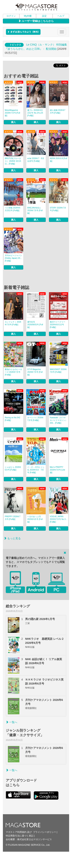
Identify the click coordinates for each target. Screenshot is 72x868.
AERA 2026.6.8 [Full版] (59, 160)
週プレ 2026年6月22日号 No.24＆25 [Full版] (35, 113)
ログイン (11, 16)
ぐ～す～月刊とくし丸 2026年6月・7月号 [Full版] (36, 470)
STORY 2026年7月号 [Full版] (58, 209)
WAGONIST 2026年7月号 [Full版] (58, 371)
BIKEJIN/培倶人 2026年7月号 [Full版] (35, 210)
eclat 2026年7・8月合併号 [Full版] (36, 160)
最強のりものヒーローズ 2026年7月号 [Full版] (13, 372)
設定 (44, 16)
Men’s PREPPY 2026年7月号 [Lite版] (58, 470)
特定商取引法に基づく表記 (20, 836)
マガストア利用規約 (16, 832)
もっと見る (12, 538)
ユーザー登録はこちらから (36, 21)
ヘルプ (61, 16)
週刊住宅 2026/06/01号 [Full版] (35, 325)
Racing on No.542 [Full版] (12, 419)
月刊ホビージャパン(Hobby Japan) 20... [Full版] (13, 258)
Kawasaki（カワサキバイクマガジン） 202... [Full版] (59, 420)
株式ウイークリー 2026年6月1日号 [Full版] (58, 325)
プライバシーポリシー (45, 832)
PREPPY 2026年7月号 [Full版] (13, 518)
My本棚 (28, 16)
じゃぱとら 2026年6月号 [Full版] (13, 468)
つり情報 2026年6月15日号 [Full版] (13, 209)
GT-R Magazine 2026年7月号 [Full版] (35, 372)
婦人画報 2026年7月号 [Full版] (58, 112)
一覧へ (12, 722)
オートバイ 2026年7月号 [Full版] (35, 419)
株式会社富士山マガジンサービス (35, 839)
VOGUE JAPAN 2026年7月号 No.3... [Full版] (59, 519)
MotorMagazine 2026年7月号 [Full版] (12, 113)
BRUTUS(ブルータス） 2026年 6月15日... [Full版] (13, 161)
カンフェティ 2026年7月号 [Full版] (13, 323)
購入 (13, 122)
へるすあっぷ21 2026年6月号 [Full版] (35, 519)
